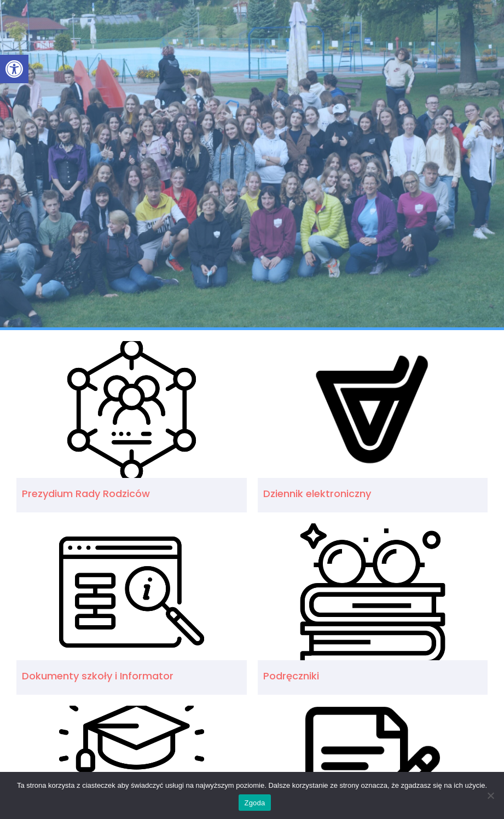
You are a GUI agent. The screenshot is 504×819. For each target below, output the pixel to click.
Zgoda (254, 803)
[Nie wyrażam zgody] (490, 795)
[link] (14, 69)
